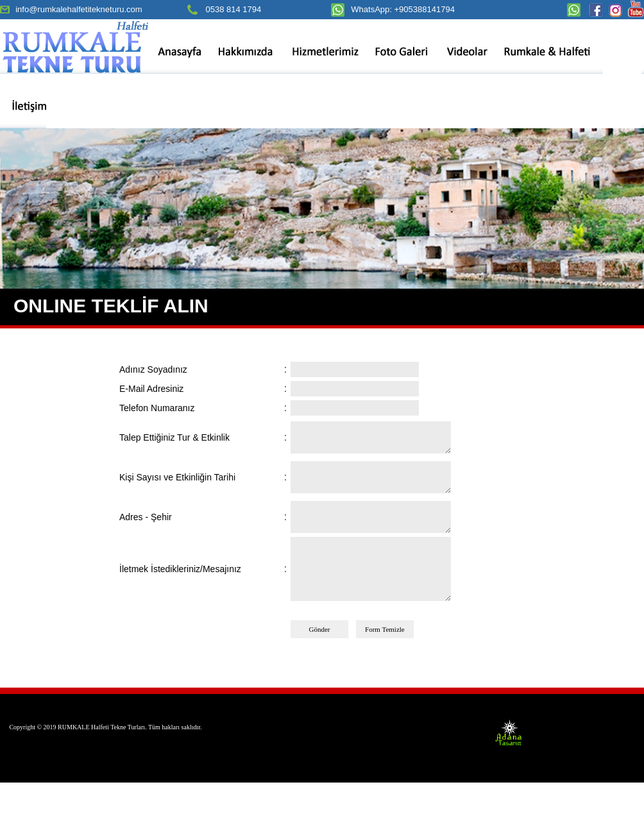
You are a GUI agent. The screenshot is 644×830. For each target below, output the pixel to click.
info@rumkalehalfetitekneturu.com (79, 9)
